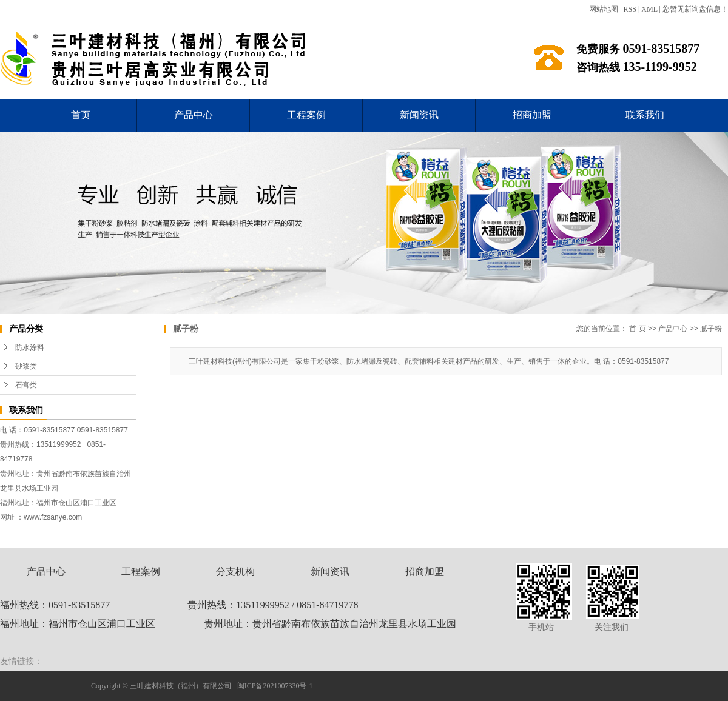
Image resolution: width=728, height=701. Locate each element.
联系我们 (645, 115)
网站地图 (604, 9)
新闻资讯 (419, 115)
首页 (81, 115)
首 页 (637, 329)
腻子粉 (711, 329)
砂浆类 (26, 366)
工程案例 (306, 115)
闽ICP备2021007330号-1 (275, 686)
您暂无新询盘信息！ (695, 9)
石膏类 (26, 385)
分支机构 (235, 572)
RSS (630, 9)
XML (649, 9)
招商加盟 (532, 115)
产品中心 (194, 115)
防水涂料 (30, 347)
